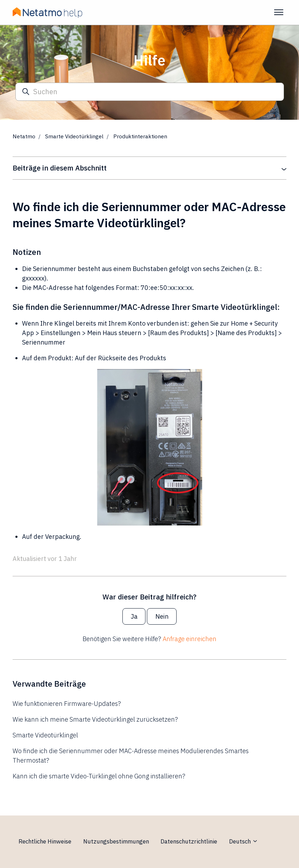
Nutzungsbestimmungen (116, 841)
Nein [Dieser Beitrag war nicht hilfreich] (162, 616)
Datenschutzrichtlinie (189, 841)
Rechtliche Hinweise (45, 841)
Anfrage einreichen (190, 639)
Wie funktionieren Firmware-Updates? (67, 704)
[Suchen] (150, 92)
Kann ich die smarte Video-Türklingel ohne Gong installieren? (99, 776)
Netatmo (24, 136)
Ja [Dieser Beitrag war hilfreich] (134, 616)
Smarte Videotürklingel (74, 136)
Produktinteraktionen (140, 136)
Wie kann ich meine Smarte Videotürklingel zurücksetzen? (95, 719)
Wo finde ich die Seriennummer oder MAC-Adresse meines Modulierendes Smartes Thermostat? (131, 756)
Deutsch (244, 841)
